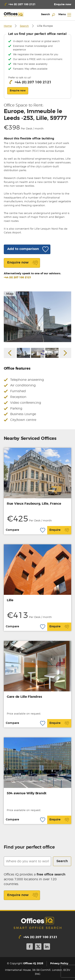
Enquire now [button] (18, 91)
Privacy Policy (59, 964)
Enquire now (23, 895)
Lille (10, 600)
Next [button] (65, 353)
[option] (38, 317)
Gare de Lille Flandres (24, 697)
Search (24, 26)
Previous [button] (10, 353)
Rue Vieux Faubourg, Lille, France (34, 504)
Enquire (59, 530)
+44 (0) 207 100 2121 (17, 278)
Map (10, 294)
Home (8, 26)
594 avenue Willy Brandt (27, 793)
